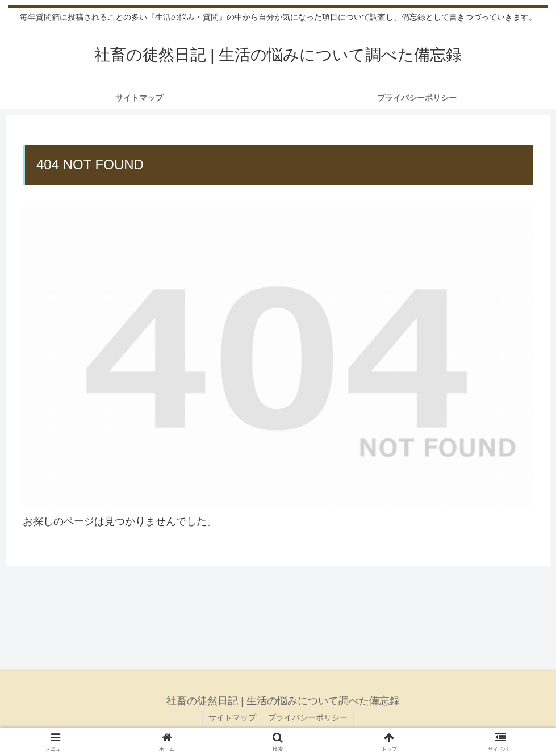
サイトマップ (232, 717)
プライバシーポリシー (308, 717)
